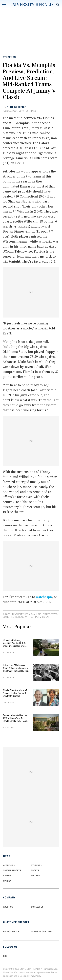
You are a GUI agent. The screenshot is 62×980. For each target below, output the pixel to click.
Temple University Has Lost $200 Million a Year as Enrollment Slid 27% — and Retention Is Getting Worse (15, 718)
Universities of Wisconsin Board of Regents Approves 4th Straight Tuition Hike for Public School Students (15, 668)
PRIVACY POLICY (11, 931)
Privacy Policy (35, 976)
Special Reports (12, 870)
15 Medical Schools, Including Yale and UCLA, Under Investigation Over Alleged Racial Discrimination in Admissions (16, 643)
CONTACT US (37, 907)
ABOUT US (8, 907)
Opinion (7, 881)
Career (7, 876)
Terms (54, 972)
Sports (35, 870)
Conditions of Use (15, 976)
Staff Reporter (16, 107)
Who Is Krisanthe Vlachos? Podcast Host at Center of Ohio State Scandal (15, 693)
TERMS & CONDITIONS (42, 931)
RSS (5, 956)
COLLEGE (35, 876)
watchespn (44, 597)
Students (9, 57)
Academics (9, 865)
